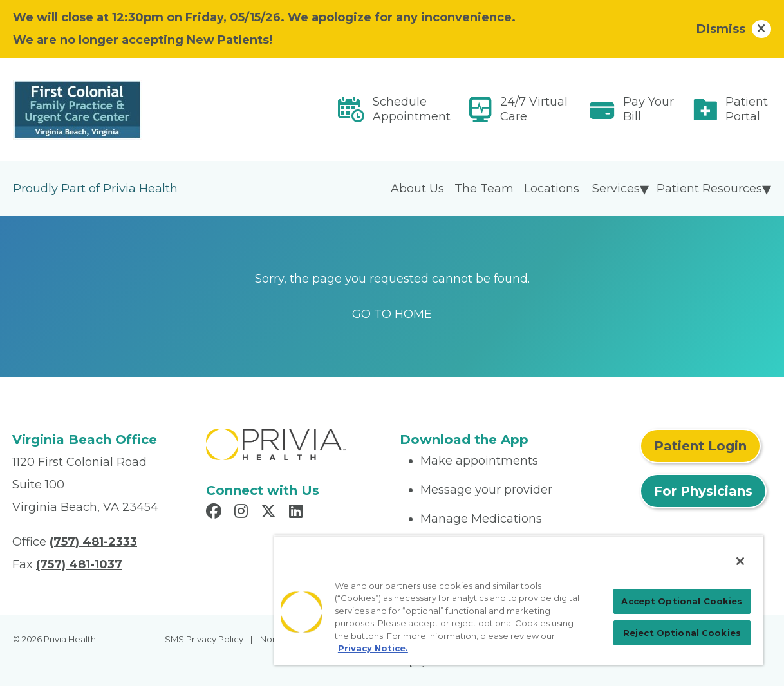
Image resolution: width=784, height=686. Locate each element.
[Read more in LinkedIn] (298, 513)
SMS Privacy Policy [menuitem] (204, 639)
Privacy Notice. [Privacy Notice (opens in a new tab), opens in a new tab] (373, 648)
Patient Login (700, 446)
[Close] (740, 561)
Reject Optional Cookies (682, 633)
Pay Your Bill (649, 109)
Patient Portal (747, 109)
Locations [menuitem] (552, 189)
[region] (519, 600)
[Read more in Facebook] (216, 513)
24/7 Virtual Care (534, 109)
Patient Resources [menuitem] (709, 189)
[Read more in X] (270, 513)
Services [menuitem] (616, 189)
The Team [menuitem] (484, 189)
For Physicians (703, 491)
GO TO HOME (392, 314)
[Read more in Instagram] (243, 513)
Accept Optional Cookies (682, 601)
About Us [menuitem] (417, 189)
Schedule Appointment (412, 109)
